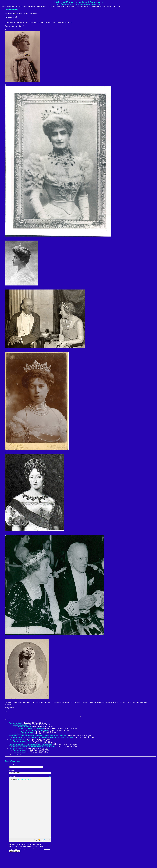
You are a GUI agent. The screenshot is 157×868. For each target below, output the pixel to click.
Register (28, 780)
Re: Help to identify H (17, 748)
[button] (37, 852)
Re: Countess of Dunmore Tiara (32, 728)
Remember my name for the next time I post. (26, 858)
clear (55, 776)
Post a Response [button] (63, 4)
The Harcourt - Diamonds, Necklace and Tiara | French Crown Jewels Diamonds (38, 736)
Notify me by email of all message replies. (25, 856)
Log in (21, 780)
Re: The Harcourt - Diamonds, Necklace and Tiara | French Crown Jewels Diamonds (43, 737)
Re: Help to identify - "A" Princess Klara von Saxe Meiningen (31, 745)
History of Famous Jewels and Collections (85, 4)
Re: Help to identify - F (17, 739)
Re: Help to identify (16, 723)
